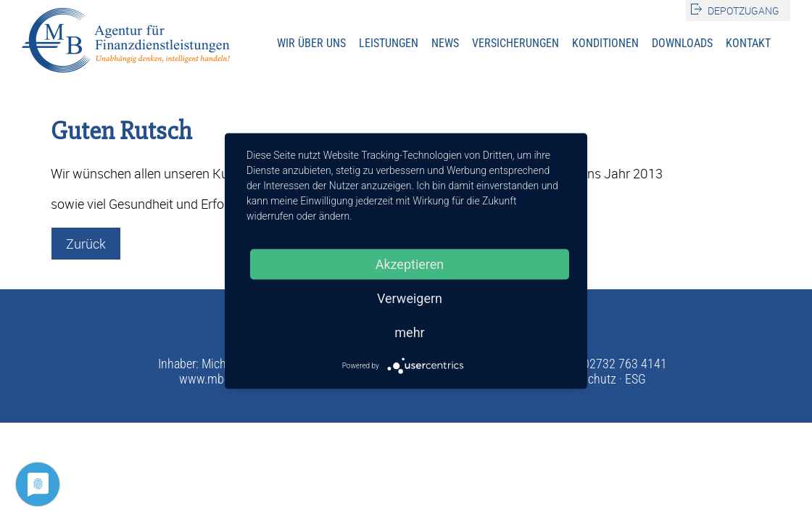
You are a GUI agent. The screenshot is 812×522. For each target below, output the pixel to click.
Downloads (682, 43)
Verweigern (410, 298)
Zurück (86, 244)
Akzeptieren (410, 264)
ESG (635, 379)
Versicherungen (515, 43)
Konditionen (605, 43)
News (445, 43)
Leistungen (389, 43)
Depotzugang (743, 11)
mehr (409, 332)
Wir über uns (311, 43)
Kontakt (748, 43)
